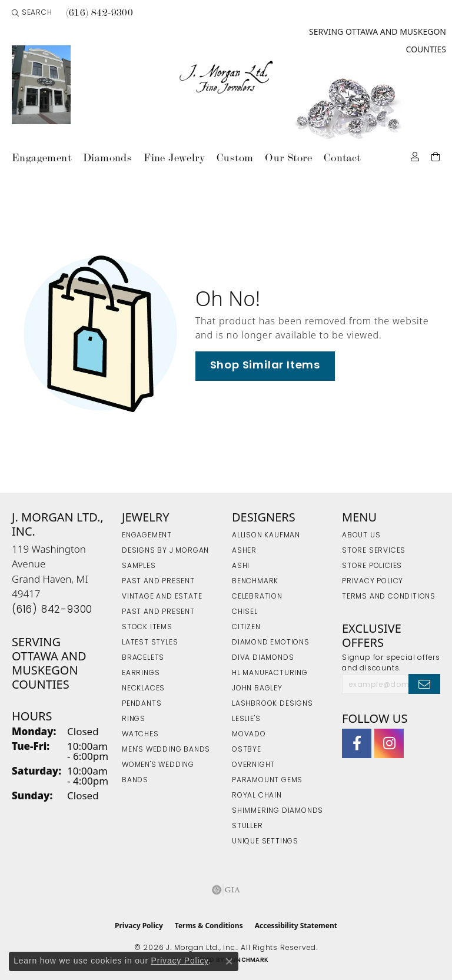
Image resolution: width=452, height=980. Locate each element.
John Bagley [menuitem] (257, 689)
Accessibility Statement (296, 926)
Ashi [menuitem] (241, 566)
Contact (342, 157)
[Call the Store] (52, 610)
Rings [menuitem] (134, 719)
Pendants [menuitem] (142, 704)
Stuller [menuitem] (247, 826)
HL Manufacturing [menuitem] (270, 673)
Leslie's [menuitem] (246, 719)
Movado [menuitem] (249, 735)
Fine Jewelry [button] (174, 157)
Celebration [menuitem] (257, 597)
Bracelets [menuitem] (143, 658)
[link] (99, 13)
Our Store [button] (288, 157)
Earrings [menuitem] (141, 673)
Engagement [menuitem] (147, 536)
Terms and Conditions (389, 597)
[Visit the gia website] (226, 890)
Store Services (374, 551)
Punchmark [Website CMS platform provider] (248, 960)
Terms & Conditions (209, 926)
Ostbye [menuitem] (247, 750)
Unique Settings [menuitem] (265, 842)
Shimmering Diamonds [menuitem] (277, 811)
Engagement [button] (41, 157)
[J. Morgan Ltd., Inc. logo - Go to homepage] (226, 78)
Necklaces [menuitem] (143, 689)
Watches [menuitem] (140, 735)
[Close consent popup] (229, 961)
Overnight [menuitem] (253, 765)
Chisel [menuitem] (245, 612)
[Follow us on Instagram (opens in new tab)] (389, 743)
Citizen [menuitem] (246, 627)
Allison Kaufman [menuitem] (266, 536)
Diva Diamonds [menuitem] (263, 658)
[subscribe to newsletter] (424, 684)
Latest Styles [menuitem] (150, 643)
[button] (32, 13)
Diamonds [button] (107, 157)
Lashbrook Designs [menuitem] (272, 704)
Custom (235, 157)
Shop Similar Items (265, 366)
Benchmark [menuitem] (255, 582)
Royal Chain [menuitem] (257, 796)
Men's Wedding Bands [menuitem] (166, 750)
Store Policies (372, 566)
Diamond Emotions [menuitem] (271, 643)
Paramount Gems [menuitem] (267, 780)
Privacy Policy (373, 582)
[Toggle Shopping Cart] (436, 156)
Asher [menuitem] (244, 551)
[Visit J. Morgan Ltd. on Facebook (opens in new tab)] (357, 743)
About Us (361, 536)
